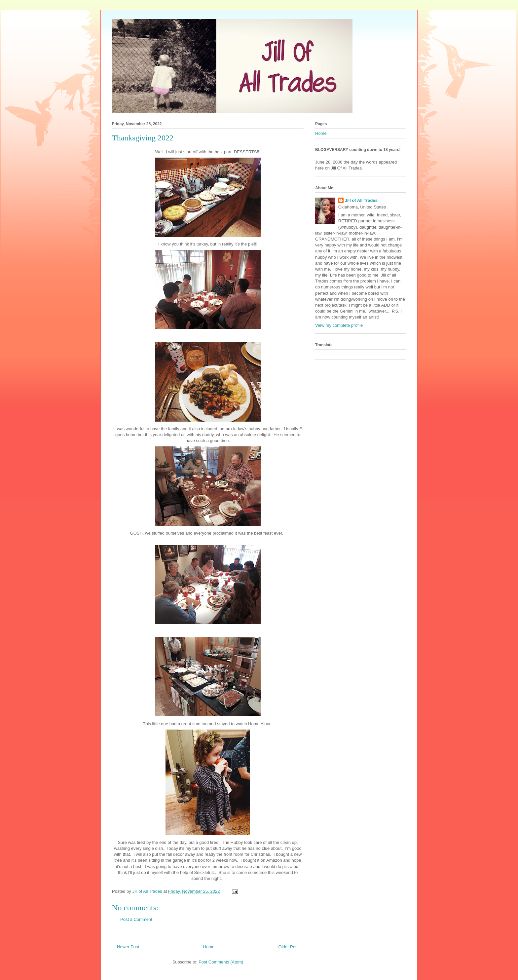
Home (209, 947)
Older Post (289, 947)
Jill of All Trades (361, 200)
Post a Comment (136, 919)
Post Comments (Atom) (221, 962)
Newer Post (128, 947)
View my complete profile (339, 325)
